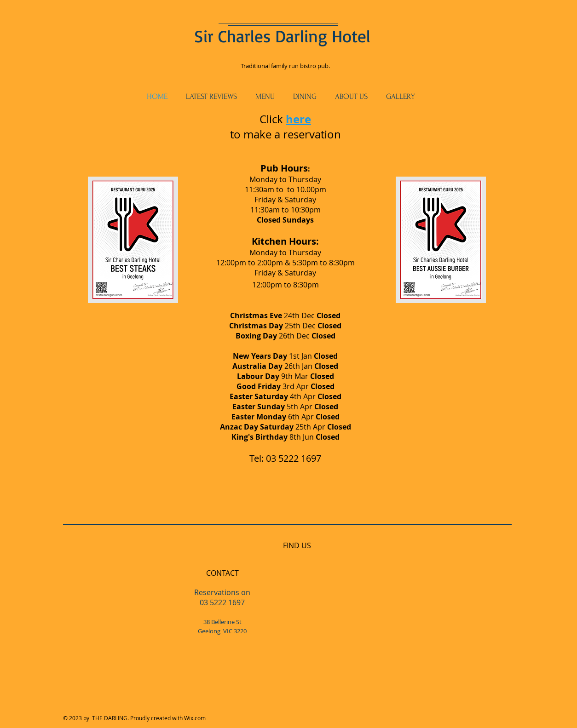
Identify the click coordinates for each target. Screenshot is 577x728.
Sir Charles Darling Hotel (282, 36)
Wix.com (195, 718)
